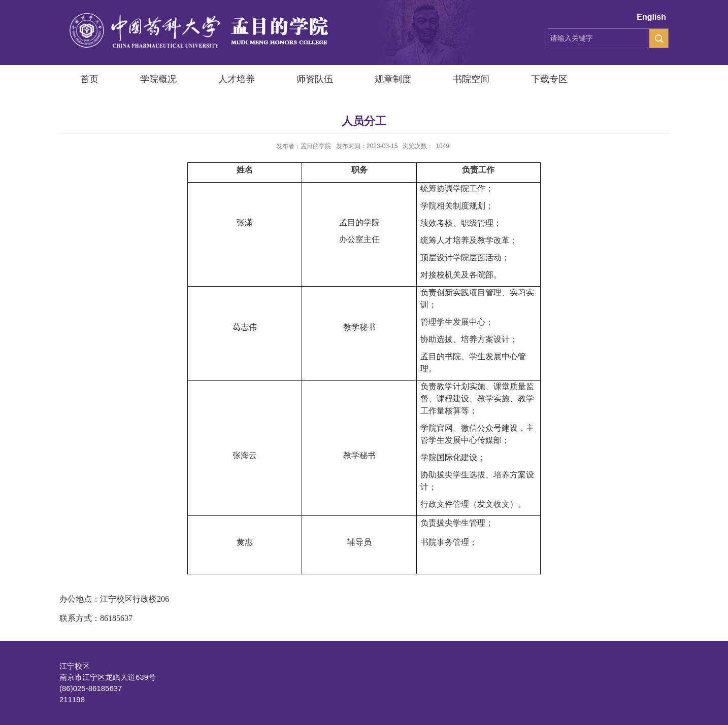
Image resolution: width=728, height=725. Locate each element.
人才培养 (237, 79)
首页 (89, 79)
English (651, 17)
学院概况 (158, 79)
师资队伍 (315, 79)
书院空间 (471, 79)
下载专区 (549, 79)
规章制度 (393, 79)
